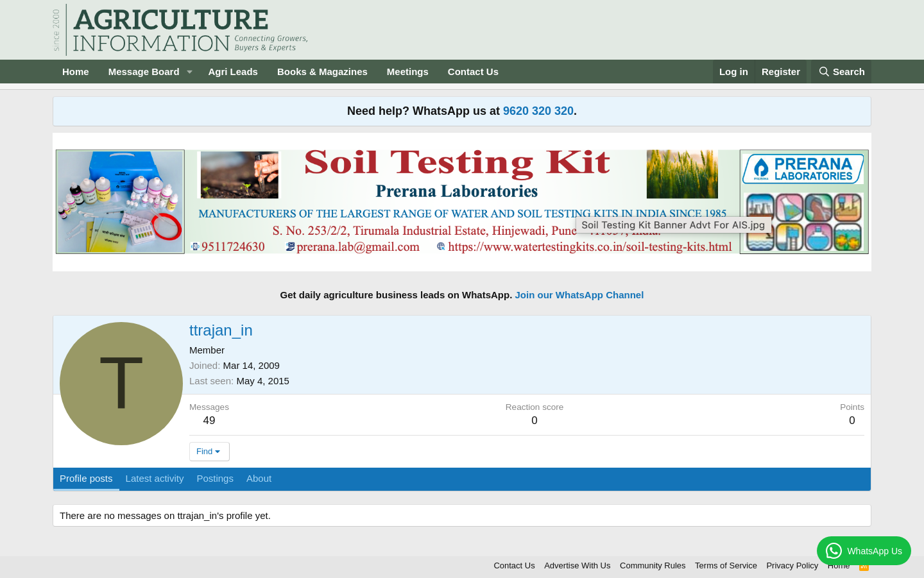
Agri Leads (233, 72)
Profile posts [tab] (86, 478)
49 (210, 421)
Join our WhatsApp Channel (580, 295)
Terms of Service (726, 565)
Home (76, 72)
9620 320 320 (538, 111)
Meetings (408, 72)
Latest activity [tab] (155, 478)
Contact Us (473, 72)
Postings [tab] (215, 478)
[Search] (841, 72)
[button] (189, 72)
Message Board (144, 72)
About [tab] (259, 478)
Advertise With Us (577, 565)
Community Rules (653, 565)
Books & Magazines (322, 72)
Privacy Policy (792, 565)
